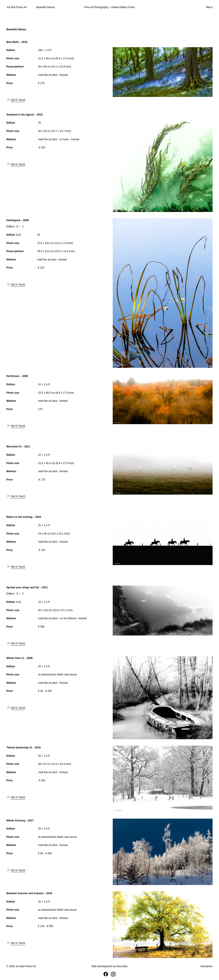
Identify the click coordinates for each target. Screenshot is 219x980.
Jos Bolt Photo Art (17, 7)
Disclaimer (207, 966)
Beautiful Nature (46, 7)
